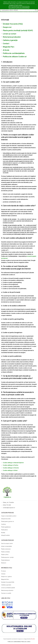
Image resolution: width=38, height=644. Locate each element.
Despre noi (7, 27)
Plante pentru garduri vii (8, 521)
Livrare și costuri (9, 34)
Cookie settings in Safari (10, 470)
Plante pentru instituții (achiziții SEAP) (18, 30)
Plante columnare (6, 549)
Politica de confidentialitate (14, 642)
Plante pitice (4, 530)
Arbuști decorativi (6, 519)
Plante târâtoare (5, 560)
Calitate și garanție (10, 40)
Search (36, 10)
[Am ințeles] (36, 5)
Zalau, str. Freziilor (8, 502)
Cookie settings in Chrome (11, 468)
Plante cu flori (5, 555)
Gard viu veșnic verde (7, 543)
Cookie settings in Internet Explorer (13, 463)
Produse (4, 571)
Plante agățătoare (6, 527)
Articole (6, 50)
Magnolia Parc (9, 47)
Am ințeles (12, 7)
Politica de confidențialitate (14, 53)
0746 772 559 (7, 505)
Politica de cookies (26, 642)
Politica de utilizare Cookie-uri (15, 57)
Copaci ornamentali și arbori (9, 516)
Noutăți (3, 533)
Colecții (3, 574)
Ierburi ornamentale (7, 546)
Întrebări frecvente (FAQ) (13, 24)
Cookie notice (26, 5)
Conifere (4, 524)
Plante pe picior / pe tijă (7, 557)
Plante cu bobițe (5, 552)
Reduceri (4, 563)
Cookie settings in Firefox (11, 465)
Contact (6, 44)
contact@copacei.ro (9, 508)
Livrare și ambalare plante (8, 588)
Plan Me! (33, 639)
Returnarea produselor (12, 37)
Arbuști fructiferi (6, 535)
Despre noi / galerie (6, 577)
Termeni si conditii (6, 593)
